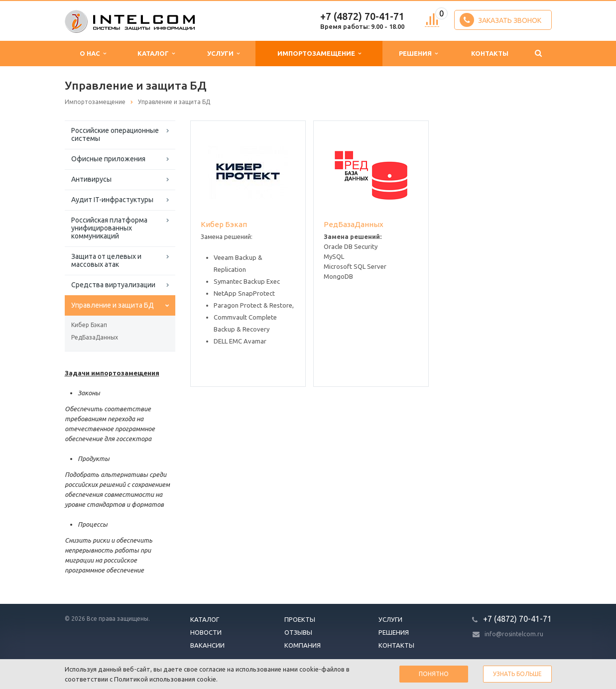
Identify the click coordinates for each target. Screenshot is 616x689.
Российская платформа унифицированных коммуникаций (109, 228)
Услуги (223, 54)
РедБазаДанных (95, 337)
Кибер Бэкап (89, 325)
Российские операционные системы (115, 134)
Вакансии (207, 645)
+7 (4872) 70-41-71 (362, 16)
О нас (93, 54)
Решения (418, 54)
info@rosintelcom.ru (514, 634)
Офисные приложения (108, 159)
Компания (303, 645)
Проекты (300, 619)
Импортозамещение (319, 54)
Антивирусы (91, 179)
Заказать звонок (500, 20)
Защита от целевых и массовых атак (106, 260)
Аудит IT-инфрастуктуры (112, 200)
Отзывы (298, 632)
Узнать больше (517, 674)
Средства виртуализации (113, 285)
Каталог (156, 54)
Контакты (490, 53)
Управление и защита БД (113, 305)
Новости (206, 632)
